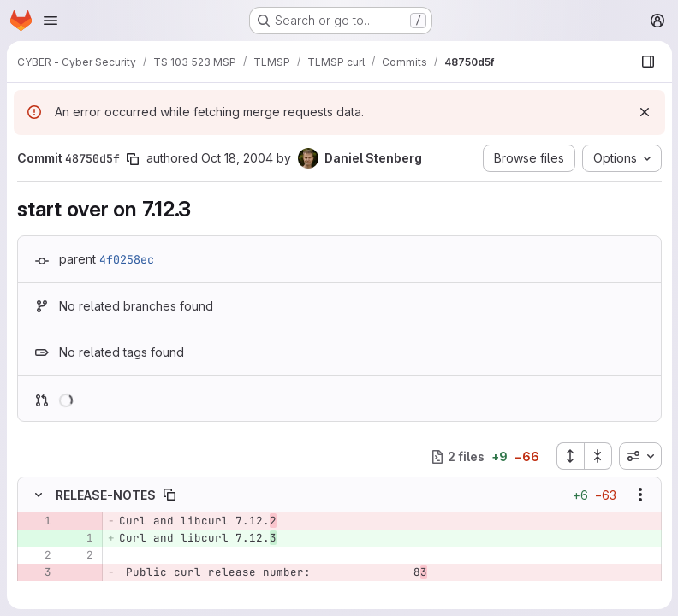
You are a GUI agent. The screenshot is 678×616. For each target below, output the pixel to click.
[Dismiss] (644, 112)
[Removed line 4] (37, 590)
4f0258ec (127, 259)
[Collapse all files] (598, 456)
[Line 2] (37, 556)
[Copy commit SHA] (133, 159)
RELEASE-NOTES (106, 495)
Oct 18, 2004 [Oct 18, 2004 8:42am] (237, 158)
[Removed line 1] (37, 522)
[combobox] (639, 456)
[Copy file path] (169, 495)
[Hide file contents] (39, 495)
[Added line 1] (79, 539)
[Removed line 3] (37, 573)
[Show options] (639, 495)
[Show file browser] (647, 62)
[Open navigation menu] (51, 21)
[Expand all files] (569, 456)
